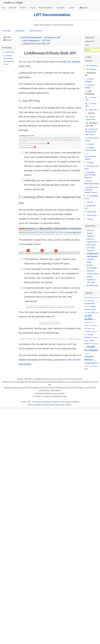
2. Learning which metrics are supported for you (9, 60)
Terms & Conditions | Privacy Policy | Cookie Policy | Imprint (49, 405)
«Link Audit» (89, 317)
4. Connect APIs (91, 105)
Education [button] (61, 8)
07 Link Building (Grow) (91, 197)
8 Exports (90, 163)
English (7, 37)
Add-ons (92, 298)
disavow (88, 309)
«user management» (94, 366)
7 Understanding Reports (90, 156)
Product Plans (91, 215)
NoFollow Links (92, 285)
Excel (86, 313)
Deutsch (84, 8)
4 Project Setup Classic (92, 139)
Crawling (93, 306)
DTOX (94, 309)
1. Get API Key (9, 52)
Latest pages (20, 31)
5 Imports (89, 144)
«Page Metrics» (94, 332)
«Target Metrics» (91, 363)
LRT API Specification (91, 118)
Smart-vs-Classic (91, 348)
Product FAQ (90, 212)
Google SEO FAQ (90, 207)
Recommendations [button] (46, 8)
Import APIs (91, 110)
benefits (92, 301)
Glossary (89, 202)
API (88, 301)
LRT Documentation (52, 15)
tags (95, 360)
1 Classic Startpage (89, 80)
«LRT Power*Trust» (90, 329)
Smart (87, 344)
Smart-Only (92, 344)
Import (97, 313)
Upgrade (87, 366)
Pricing (33, 8)
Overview (87, 332)
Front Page (7, 31)
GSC (93, 312)
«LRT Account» (94, 326)
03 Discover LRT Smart (92, 167)
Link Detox (20, 382)
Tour (4, 8)
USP (86, 369)
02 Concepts (90, 69)
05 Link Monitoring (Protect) (92, 182)
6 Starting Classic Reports (91, 149)
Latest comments (35, 31)
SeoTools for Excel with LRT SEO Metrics (91, 132)
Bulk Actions (91, 245)
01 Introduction (91, 66)
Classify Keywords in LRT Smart (91, 280)
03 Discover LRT (52, 37)
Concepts (87, 307)
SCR (92, 338)
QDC (86, 335)
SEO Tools (13, 8)
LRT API (46, 41)
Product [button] (23, 8)
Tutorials (89, 219)
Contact (72, 8)
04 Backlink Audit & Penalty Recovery (90, 175)
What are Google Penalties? (91, 233)
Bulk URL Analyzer (71, 62)
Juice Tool (24, 66)
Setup (92, 340)
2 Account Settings (90, 86)
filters (89, 313)
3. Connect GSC (91, 98)
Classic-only (90, 303)
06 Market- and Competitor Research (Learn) (91, 190)
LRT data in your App (92, 124)
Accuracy (87, 298)
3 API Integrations (31, 41)
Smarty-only (87, 354)
